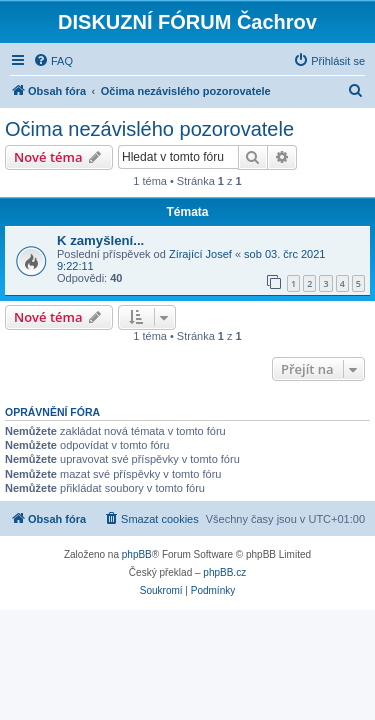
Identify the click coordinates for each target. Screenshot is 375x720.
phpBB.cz (224, 572)
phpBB (137, 554)
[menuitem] (53, 61)
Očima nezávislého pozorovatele (149, 129)
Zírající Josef (200, 254)
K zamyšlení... (100, 240)
